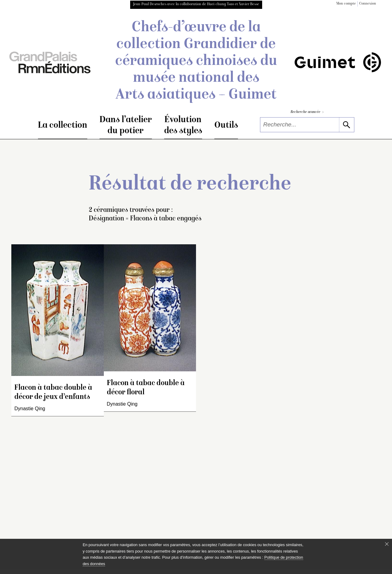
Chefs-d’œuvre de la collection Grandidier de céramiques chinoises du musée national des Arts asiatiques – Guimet (196, 62)
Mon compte (346, 4)
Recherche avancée (307, 112)
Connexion (368, 4)
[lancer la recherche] (347, 125)
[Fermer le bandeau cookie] (387, 544)
